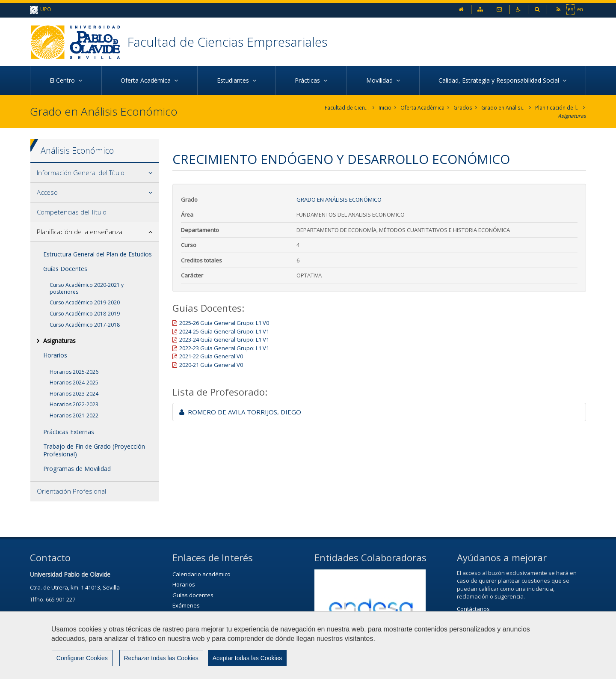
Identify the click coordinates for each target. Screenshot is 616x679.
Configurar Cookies (82, 658)
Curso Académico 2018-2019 (85, 314)
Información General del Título (81, 173)
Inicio (385, 108)
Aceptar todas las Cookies (246, 658)
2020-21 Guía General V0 (211, 365)
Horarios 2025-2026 (74, 372)
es (570, 9)
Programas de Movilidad (77, 469)
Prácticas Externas (69, 432)
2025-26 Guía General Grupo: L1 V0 (224, 323)
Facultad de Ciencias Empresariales (229, 42)
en (580, 9)
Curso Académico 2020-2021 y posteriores (87, 288)
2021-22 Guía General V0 (211, 357)
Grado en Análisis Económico (504, 108)
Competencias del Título (72, 212)
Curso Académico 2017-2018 (85, 325)
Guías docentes (193, 595)
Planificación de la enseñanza (558, 108)
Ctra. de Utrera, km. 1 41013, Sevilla (75, 587)
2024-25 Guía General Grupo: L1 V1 (224, 331)
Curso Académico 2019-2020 (85, 303)
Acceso (47, 192)
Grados (463, 108)
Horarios (55, 356)
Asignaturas (572, 116)
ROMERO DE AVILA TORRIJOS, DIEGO (240, 412)
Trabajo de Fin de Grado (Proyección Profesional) (94, 450)
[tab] (95, 173)
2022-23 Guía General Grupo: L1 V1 (224, 348)
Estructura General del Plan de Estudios (98, 254)
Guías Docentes (65, 269)
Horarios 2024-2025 (74, 383)
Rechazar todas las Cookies (160, 658)
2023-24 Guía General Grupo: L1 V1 (224, 340)
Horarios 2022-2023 (74, 405)
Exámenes (186, 605)
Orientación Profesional (71, 491)
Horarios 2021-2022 (74, 415)
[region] (308, 645)
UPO (41, 10)
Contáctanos (473, 609)
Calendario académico (201, 574)
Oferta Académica (423, 108)
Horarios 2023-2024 (74, 394)
